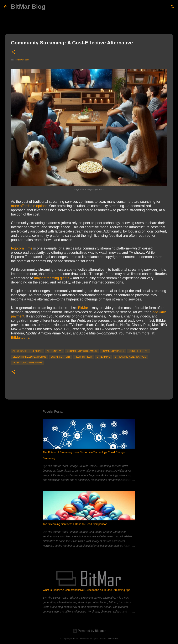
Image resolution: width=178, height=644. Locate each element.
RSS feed (113, 639)
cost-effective (139, 351)
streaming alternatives (130, 357)
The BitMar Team (22, 60)
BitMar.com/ (20, 338)
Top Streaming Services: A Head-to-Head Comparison (75, 524)
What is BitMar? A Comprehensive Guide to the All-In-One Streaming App (86, 590)
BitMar (83, 308)
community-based (113, 351)
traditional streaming (27, 363)
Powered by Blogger (89, 631)
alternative (55, 351)
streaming (103, 357)
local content (60, 357)
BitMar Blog (28, 7)
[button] (13, 52)
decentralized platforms (29, 357)
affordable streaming (27, 351)
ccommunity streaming (82, 351)
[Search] (173, 7)
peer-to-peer (83, 357)
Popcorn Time (22, 248)
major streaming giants (52, 278)
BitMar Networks (81, 639)
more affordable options (29, 206)
